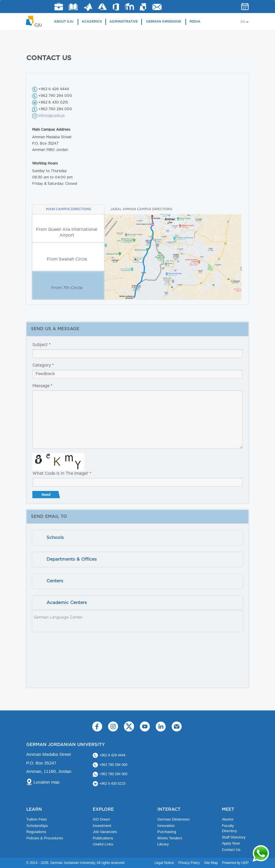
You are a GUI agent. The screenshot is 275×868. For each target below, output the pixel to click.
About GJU (64, 22)
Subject (41, 345)
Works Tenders (170, 838)
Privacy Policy (189, 863)
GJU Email (157, 7)
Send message (47, 496)
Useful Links (103, 844)
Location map (47, 782)
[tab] (137, 538)
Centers (55, 581)
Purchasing (167, 832)
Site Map (211, 863)
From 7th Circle (67, 288)
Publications (103, 838)
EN (243, 22)
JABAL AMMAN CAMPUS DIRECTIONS (141, 209)
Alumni (228, 819)
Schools (55, 538)
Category (43, 365)
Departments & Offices (72, 559)
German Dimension (164, 22)
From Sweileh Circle (67, 259)
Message (42, 386)
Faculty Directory (229, 828)
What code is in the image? (62, 474)
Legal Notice (164, 863)
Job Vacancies (105, 832)
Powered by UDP (235, 863)
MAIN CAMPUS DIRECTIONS (68, 209)
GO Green (101, 819)
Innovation (166, 826)
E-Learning (130, 7)
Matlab (88, 7)
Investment (102, 826)
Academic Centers (67, 603)
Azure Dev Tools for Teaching (102, 7)
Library (73, 7)
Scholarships (37, 826)
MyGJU (143, 7)
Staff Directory (234, 837)
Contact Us (231, 850)
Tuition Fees (37, 819)
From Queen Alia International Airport (67, 232)
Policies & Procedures (45, 838)
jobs (59, 7)
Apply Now (231, 843)
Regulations (36, 832)
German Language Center (58, 617)
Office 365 (116, 7)
